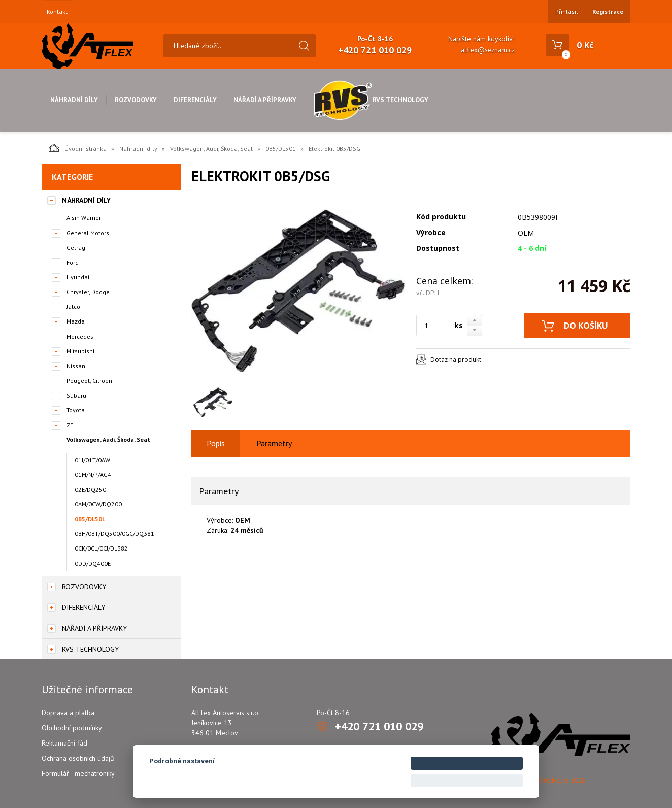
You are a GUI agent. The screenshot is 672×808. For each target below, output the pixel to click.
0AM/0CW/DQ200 (98, 504)
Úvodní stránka (78, 148)
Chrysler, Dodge (88, 292)
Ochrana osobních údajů (78, 758)
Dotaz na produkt (456, 359)
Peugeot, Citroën (89, 381)
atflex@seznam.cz (488, 50)
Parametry (274, 443)
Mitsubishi (80, 351)
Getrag (76, 248)
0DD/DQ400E (93, 563)
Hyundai (78, 277)
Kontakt (57, 12)
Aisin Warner (84, 218)
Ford (73, 262)
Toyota (76, 410)
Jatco (73, 306)
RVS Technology (371, 100)
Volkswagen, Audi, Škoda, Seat (211, 149)
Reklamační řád (64, 743)
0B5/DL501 (281, 149)
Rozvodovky (136, 100)
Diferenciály (195, 100)
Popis (216, 443)
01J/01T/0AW (92, 460)
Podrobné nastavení (182, 761)
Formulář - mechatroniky (78, 773)
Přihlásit (567, 11)
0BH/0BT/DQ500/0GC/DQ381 (114, 534)
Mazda (76, 321)
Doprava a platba (68, 713)
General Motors (88, 233)
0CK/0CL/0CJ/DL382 (101, 548)
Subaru (76, 395)
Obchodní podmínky (72, 728)
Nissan (76, 366)
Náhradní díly (74, 100)
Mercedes (80, 336)
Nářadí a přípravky (265, 100)
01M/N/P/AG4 (93, 475)
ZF (70, 425)
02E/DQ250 (90, 489)
